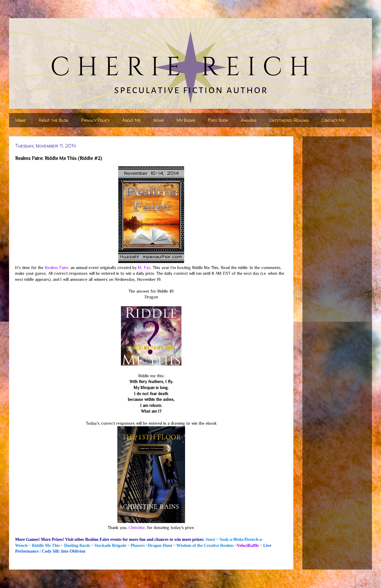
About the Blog (53, 120)
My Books (186, 120)
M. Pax (144, 268)
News (159, 120)
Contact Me (333, 120)
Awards (249, 120)
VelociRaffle (248, 546)
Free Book (218, 120)
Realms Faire (57, 268)
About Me (132, 120)
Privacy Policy (95, 120)
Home (21, 120)
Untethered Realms (289, 120)
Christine (137, 528)
